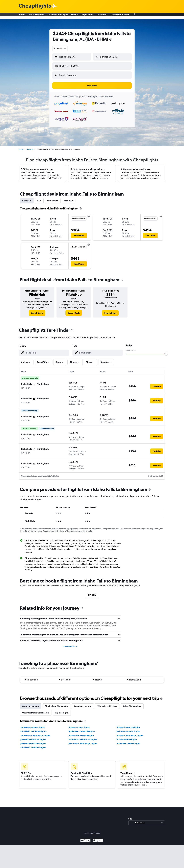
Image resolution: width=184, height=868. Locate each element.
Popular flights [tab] (62, 710)
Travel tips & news (120, 16)
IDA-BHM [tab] (92, 593)
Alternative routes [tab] (31, 704)
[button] (70, 65)
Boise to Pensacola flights (128, 725)
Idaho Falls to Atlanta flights (33, 729)
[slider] (166, 352)
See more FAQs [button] (70, 644)
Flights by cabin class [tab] (107, 704)
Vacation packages (58, 16)
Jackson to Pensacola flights (33, 737)
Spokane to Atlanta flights (32, 725)
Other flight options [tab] (132, 704)
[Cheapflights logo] (35, 6)
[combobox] (60, 48)
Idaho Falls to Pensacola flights (83, 737)
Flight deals (87, 16)
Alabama (30, 147)
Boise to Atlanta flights (79, 725)
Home (22, 16)
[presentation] (110, 40)
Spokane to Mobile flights (128, 741)
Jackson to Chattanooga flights (83, 741)
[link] (37, 311)
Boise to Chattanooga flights (130, 733)
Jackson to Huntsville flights (33, 741)
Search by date (36, 16)
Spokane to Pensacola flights (82, 729)
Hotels (75, 16)
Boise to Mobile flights (127, 737)
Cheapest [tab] (27, 198)
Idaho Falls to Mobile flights (33, 745)
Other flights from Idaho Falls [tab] (36, 710)
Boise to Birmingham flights (81, 733)
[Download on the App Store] (98, 839)
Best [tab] (39, 198)
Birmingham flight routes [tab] (56, 704)
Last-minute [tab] (53, 198)
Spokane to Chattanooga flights (35, 733)
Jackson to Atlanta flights (128, 729)
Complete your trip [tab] (83, 704)
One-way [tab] (68, 198)
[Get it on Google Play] (85, 839)
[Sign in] (134, 16)
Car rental (102, 16)
